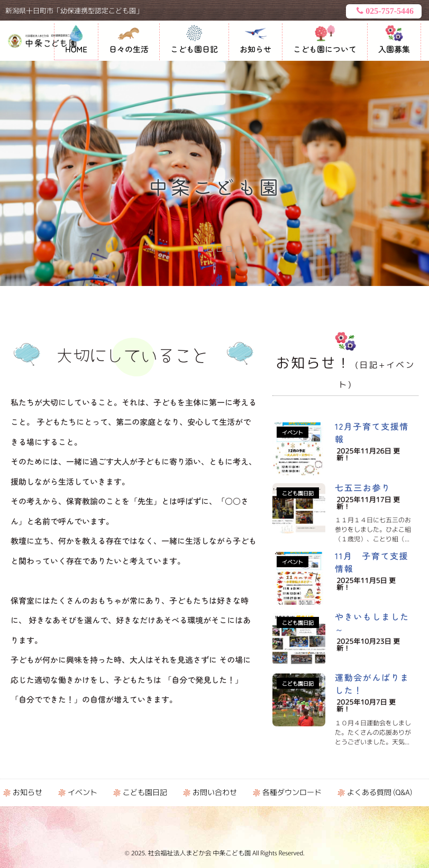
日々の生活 (129, 49)
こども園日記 (194, 49)
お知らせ (255, 49)
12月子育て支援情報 (372, 432)
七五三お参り (363, 487)
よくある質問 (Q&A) (380, 792)
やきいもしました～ (372, 623)
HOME (76, 49)
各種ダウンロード (292, 792)
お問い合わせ (215, 792)
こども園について (325, 49)
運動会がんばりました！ (372, 684)
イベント (293, 432)
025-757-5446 (384, 11)
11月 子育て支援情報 (372, 562)
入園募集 (394, 49)
